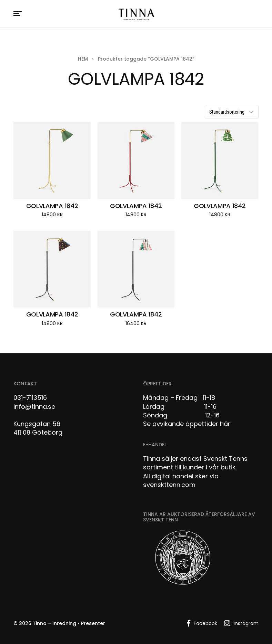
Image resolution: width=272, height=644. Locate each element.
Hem (83, 59)
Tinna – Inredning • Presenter (69, 623)
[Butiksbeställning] (232, 112)
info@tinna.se (34, 407)
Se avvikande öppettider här (187, 424)
